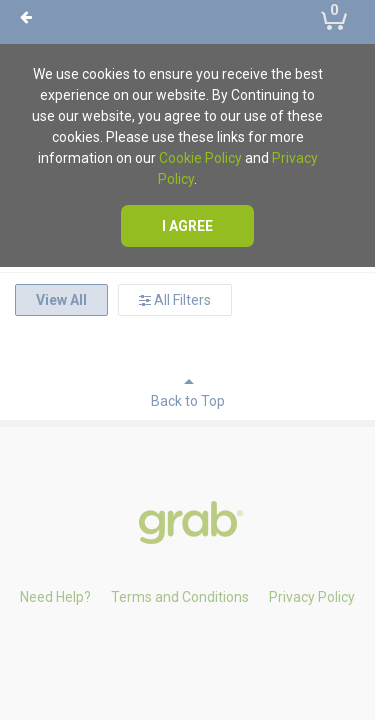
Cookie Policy (200, 158)
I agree (187, 226)
